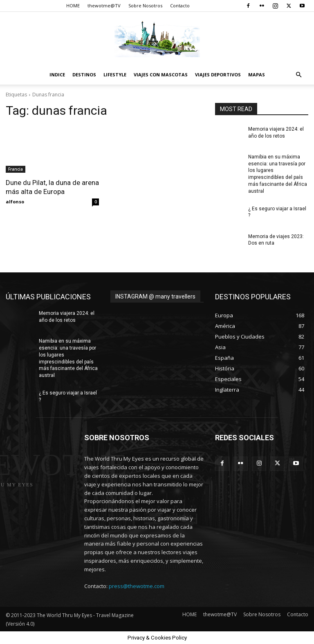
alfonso (15, 202)
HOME (73, 6)
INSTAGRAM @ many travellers (155, 296)
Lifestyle (115, 75)
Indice (57, 75)
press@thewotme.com (137, 586)
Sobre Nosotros (145, 6)
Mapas (257, 75)
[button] (298, 75)
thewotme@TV (104, 6)
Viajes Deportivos (218, 75)
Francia (16, 169)
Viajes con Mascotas (161, 75)
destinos (84, 75)
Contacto (180, 6)
